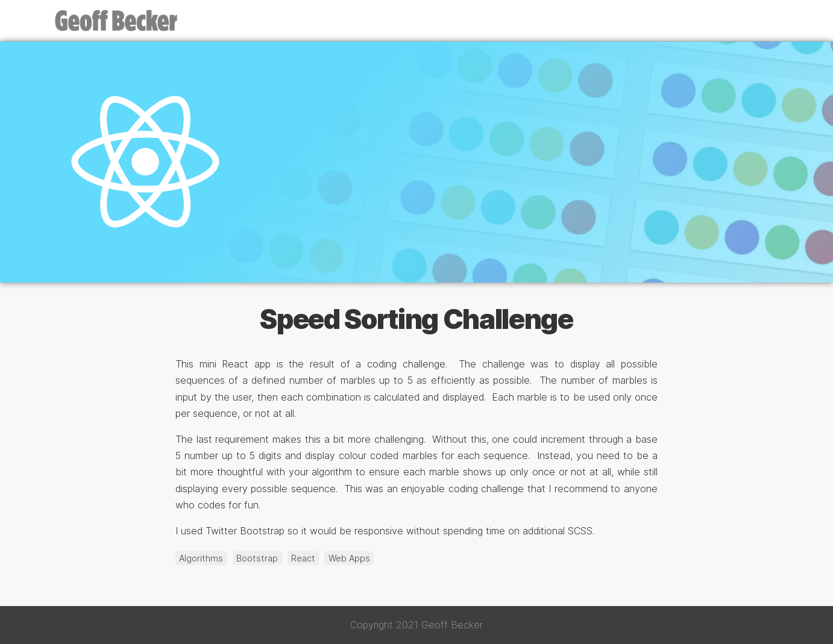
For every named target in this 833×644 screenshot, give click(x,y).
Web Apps (349, 558)
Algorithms (201, 558)
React (303, 558)
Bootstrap (257, 558)
